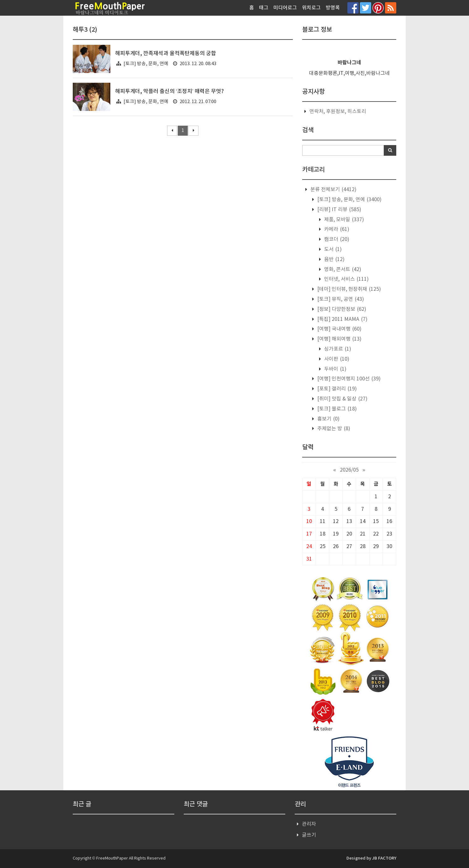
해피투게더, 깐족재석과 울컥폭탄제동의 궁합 (166, 54)
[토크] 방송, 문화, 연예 (146, 64)
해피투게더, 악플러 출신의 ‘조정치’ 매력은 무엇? (169, 92)
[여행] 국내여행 (339, 329)
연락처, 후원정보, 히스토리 (338, 112)
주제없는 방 (333, 429)
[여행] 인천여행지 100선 (348, 379)
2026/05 (349, 470)
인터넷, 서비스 (346, 279)
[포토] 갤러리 (336, 389)
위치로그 (311, 8)
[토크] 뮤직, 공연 (340, 299)
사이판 (336, 359)
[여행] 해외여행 (339, 339)
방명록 (333, 8)
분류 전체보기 (333, 190)
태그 (264, 8)
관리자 (309, 824)
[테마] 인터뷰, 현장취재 (348, 289)
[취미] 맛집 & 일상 (342, 399)
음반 (334, 259)
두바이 (335, 369)
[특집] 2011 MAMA (342, 319)
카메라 (336, 229)
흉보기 (328, 419)
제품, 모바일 (343, 220)
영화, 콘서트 (342, 269)
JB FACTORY (384, 858)
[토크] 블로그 (336, 409)
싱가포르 (337, 349)
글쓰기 (309, 835)
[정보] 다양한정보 (341, 309)
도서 (332, 249)
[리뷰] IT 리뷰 (339, 210)
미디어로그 (285, 8)
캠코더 (336, 239)
